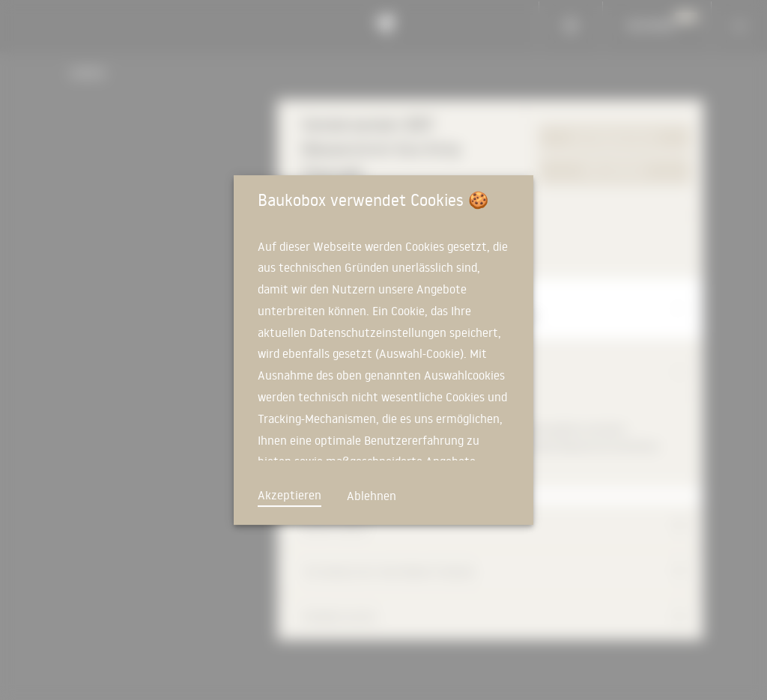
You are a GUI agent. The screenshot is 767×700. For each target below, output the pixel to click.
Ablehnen (372, 496)
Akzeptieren (289, 495)
